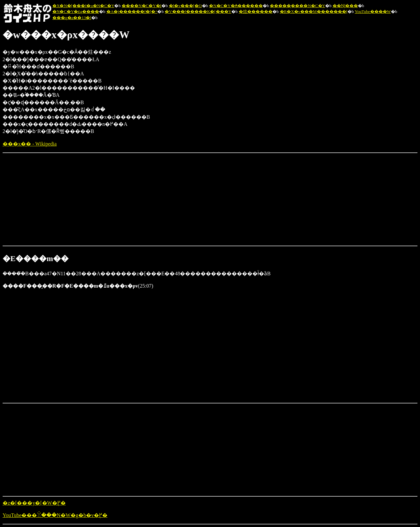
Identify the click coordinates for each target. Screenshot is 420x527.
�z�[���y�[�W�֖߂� (34, 503)
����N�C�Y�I (142, 6)
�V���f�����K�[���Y (198, 11)
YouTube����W (373, 11)
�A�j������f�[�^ (132, 11)
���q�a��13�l (72, 18)
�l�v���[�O (185, 6)
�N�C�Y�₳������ (236, 6)
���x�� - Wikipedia (30, 144)
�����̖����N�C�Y (297, 6)
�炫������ (256, 11)
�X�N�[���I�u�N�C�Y (83, 6)
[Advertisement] (51, 199)
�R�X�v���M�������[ (314, 11)
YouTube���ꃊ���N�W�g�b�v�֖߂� (55, 515)
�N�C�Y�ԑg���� (76, 11)
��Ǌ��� (345, 6)
